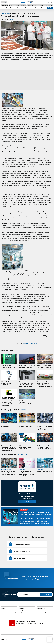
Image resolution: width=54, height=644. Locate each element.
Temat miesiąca (29, 8)
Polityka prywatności (24, 612)
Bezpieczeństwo (49, 5)
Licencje (21, 610)
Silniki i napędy (5, 5)
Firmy (7, 8)
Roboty (11, 5)
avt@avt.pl (42, 623)
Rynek (2, 8)
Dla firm (50, 8)
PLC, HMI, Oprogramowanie (20, 5)
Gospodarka (20, 8)
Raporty (37, 8)
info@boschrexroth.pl (27, 498)
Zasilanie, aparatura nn (32, 5)
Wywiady (43, 8)
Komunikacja (41, 5)
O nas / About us (5, 610)
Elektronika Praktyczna (43, 612)
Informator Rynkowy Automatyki (9, 612)
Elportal (39, 610)
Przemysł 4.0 (14, 19)
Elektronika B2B (41, 608)
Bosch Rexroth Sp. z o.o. (27, 494)
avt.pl (40, 625)
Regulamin (22, 608)
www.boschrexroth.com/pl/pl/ (27, 496)
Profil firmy (27, 502)
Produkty (13, 8)
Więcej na (27, 344)
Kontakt (3, 608)
